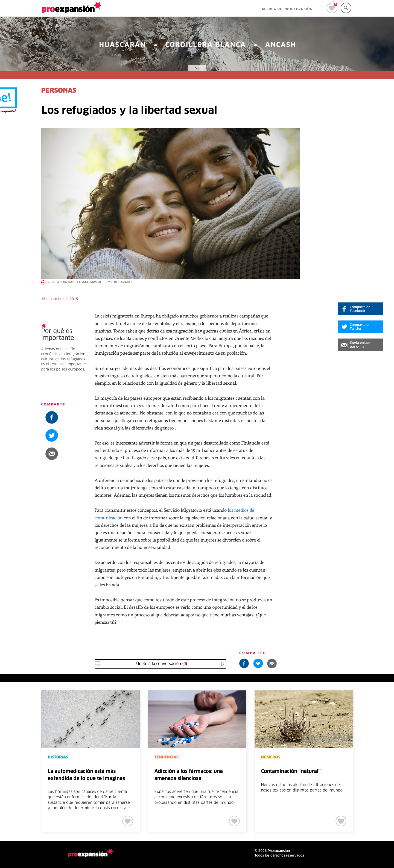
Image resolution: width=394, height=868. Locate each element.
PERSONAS (59, 91)
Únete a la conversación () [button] (162, 664)
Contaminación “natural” (291, 772)
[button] (361, 345)
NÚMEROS (271, 757)
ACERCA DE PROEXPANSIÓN (287, 9)
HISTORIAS (58, 757)
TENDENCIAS (167, 757)
